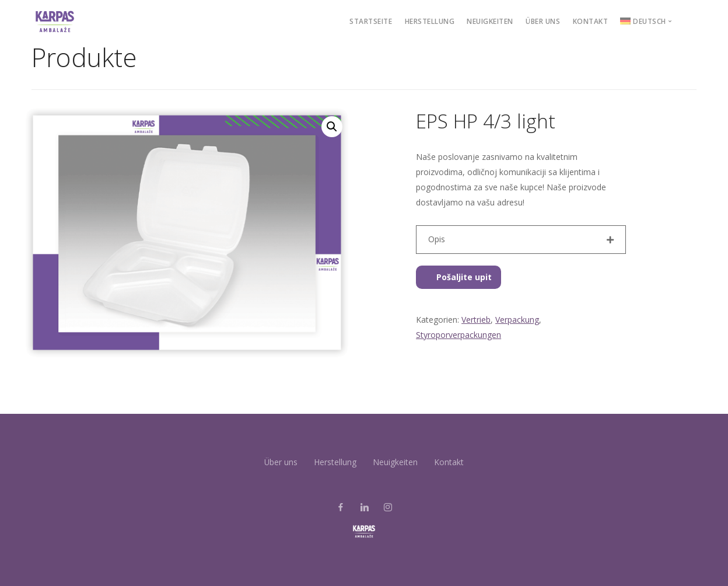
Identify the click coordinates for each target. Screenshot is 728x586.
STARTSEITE (371, 21)
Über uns (543, 21)
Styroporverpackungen (459, 335)
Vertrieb (476, 320)
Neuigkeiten (490, 21)
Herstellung (430, 21)
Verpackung (517, 320)
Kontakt (591, 21)
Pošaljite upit (459, 277)
